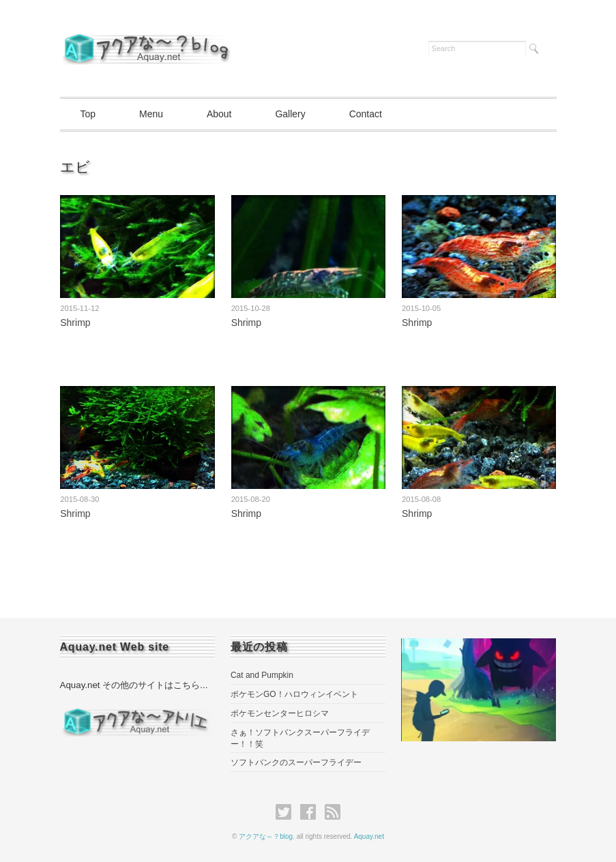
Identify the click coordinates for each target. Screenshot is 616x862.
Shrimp (75, 323)
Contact (366, 114)
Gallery (290, 114)
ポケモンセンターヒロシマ (280, 713)
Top (88, 114)
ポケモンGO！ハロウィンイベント (294, 694)
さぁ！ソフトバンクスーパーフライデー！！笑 (300, 738)
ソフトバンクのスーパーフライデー (296, 762)
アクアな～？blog (266, 836)
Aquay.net (369, 836)
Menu (151, 114)
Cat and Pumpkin (262, 675)
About (219, 114)
